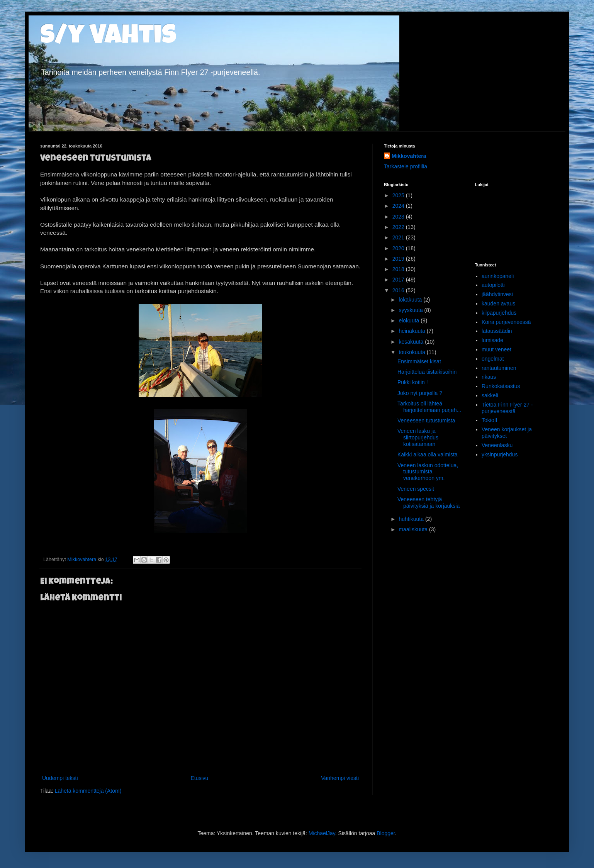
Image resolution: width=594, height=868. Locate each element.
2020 (399, 248)
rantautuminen (499, 368)
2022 (399, 227)
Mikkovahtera (409, 156)
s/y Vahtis (108, 37)
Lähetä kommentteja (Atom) (88, 791)
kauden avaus (498, 303)
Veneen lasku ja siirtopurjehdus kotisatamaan (418, 437)
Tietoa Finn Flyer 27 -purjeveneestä (507, 408)
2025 (399, 195)
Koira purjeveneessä (506, 322)
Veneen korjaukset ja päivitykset (507, 433)
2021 (399, 237)
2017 (399, 280)
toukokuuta (412, 352)
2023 (399, 217)
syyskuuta (411, 310)
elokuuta (410, 320)
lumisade (492, 340)
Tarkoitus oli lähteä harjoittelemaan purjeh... (429, 407)
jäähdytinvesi (497, 294)
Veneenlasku (497, 445)
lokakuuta (411, 300)
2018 (399, 269)
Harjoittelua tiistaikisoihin (427, 372)
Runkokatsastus (501, 386)
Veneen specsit (416, 489)
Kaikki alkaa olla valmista (428, 454)
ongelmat (493, 359)
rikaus (489, 377)
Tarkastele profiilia (406, 166)
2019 (399, 259)
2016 (399, 290)
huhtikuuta (412, 519)
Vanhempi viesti (340, 778)
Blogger (386, 833)
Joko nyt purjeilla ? (420, 393)
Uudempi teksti (60, 778)
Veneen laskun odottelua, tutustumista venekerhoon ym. (428, 472)
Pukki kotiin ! (413, 382)
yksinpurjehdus (500, 454)
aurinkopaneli (498, 276)
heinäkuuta (412, 331)
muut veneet (496, 349)
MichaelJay (322, 833)
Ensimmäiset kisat (419, 361)
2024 (399, 206)
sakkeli (490, 395)
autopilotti (493, 285)
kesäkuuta (412, 342)
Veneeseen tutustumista (426, 420)
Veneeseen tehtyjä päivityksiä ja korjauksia (429, 503)
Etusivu (199, 778)
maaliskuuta (414, 529)
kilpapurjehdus (499, 313)
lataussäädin (497, 331)
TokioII (489, 420)
